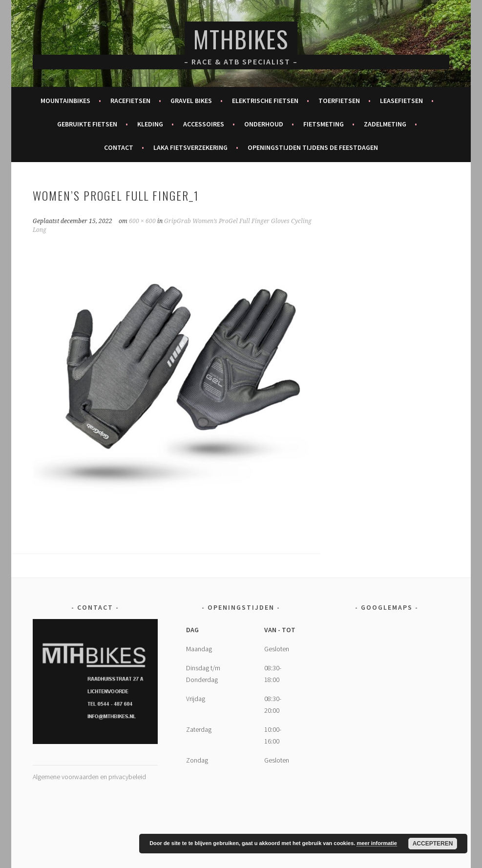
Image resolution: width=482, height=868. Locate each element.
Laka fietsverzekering (190, 147)
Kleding (150, 124)
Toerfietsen (339, 101)
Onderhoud (264, 124)
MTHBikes (241, 39)
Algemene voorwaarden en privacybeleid (89, 777)
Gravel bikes (191, 101)
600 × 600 (142, 221)
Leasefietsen (401, 101)
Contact (119, 147)
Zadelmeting (385, 124)
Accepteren (433, 844)
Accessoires (204, 124)
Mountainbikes (65, 101)
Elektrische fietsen (265, 101)
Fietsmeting (324, 124)
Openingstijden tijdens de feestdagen (313, 147)
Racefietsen (130, 101)
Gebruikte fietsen (87, 124)
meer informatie (377, 843)
